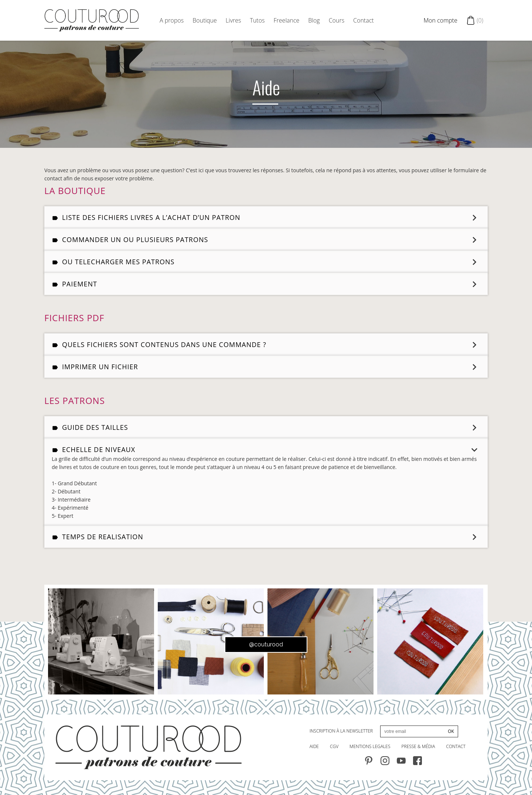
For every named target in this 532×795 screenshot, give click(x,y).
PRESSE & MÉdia (418, 746)
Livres (233, 20)
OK (451, 731)
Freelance (287, 20)
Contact (364, 20)
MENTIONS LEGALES (370, 746)
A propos (172, 20)
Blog (314, 20)
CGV (334, 746)
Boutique (205, 20)
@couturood (266, 644)
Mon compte (440, 20)
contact (456, 746)
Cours (337, 20)
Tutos (258, 20)
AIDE (314, 746)
